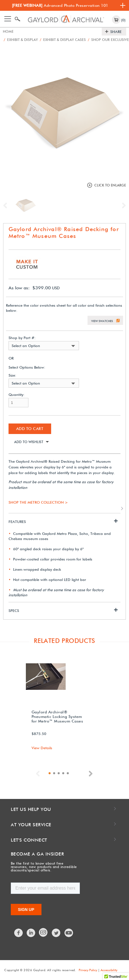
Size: (12, 375)
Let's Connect (29, 840)
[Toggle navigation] (8, 19)
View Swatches (102, 321)
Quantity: (16, 394)
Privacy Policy (88, 970)
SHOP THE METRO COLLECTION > (38, 502)
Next (122, 205)
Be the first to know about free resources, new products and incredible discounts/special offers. (44, 866)
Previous (7, 205)
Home (8, 32)
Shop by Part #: (22, 338)
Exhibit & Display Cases (66, 40)
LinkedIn (31, 933)
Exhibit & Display (22, 40)
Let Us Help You (31, 809)
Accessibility (109, 970)
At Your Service (31, 824)
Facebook (19, 933)
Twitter (56, 933)
